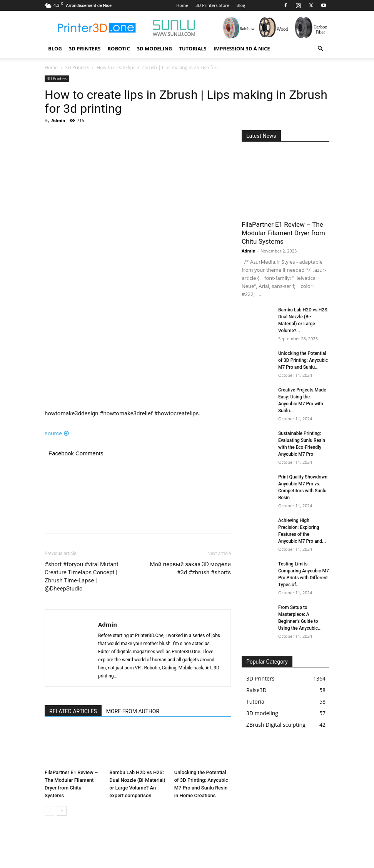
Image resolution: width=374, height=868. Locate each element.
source (57, 433)
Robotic (119, 49)
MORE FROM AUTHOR (133, 711)
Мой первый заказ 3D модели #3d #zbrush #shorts (190, 568)
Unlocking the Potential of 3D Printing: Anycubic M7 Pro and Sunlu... (303, 360)
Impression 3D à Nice (242, 49)
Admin (58, 120)
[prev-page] (49, 811)
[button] (320, 49)
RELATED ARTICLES (73, 711)
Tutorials (193, 49)
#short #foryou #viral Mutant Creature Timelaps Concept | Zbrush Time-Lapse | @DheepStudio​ (82, 576)
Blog (241, 5)
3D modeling (155, 49)
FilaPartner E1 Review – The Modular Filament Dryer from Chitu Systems (283, 233)
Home (182, 5)
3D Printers (85, 49)
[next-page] (62, 811)
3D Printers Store (212, 5)
